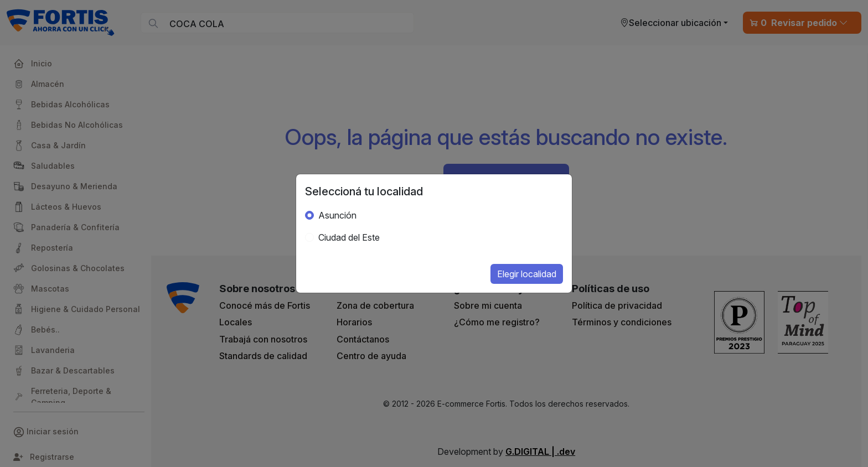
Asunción (337, 215)
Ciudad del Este (349, 237)
